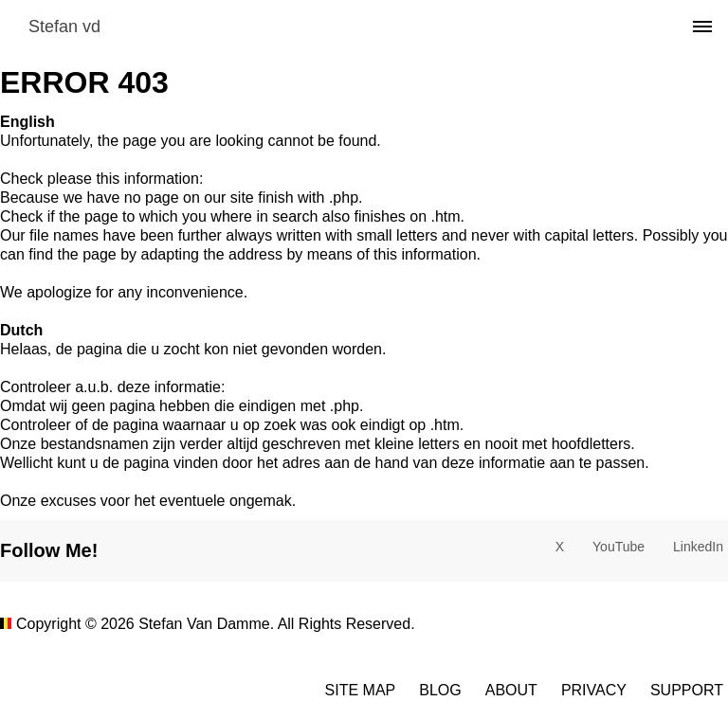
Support (687, 690)
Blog (440, 690)
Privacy (594, 690)
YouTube (619, 547)
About (511, 690)
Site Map (361, 690)
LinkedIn (698, 547)
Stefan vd (64, 27)
